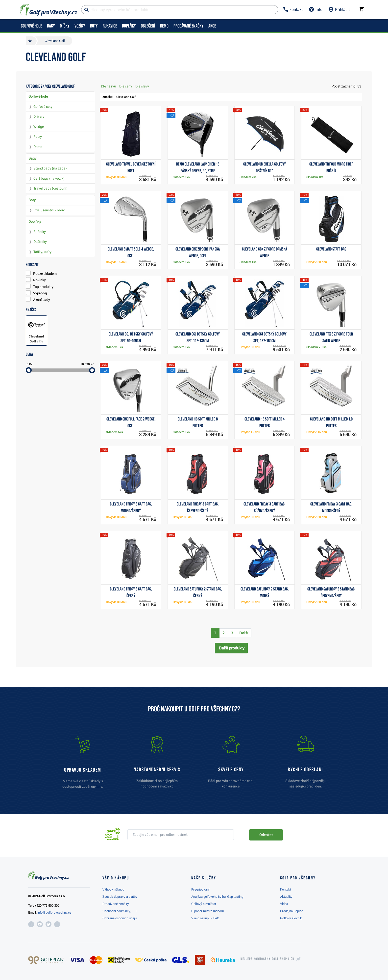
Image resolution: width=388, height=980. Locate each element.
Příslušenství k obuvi (49, 210)
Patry (38, 137)
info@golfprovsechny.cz (54, 912)
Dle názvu (109, 86)
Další (244, 633)
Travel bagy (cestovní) (50, 188)
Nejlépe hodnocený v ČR (267, 959)
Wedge (39, 127)
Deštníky (40, 242)
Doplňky (35, 222)
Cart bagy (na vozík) (49, 178)
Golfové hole (38, 96)
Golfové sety (43, 107)
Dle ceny (126, 86)
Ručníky (40, 232)
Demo (38, 147)
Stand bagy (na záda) (50, 168)
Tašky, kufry (42, 252)
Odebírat (266, 835)
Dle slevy (142, 86)
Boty (32, 200)
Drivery (39, 116)
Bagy (32, 158)
